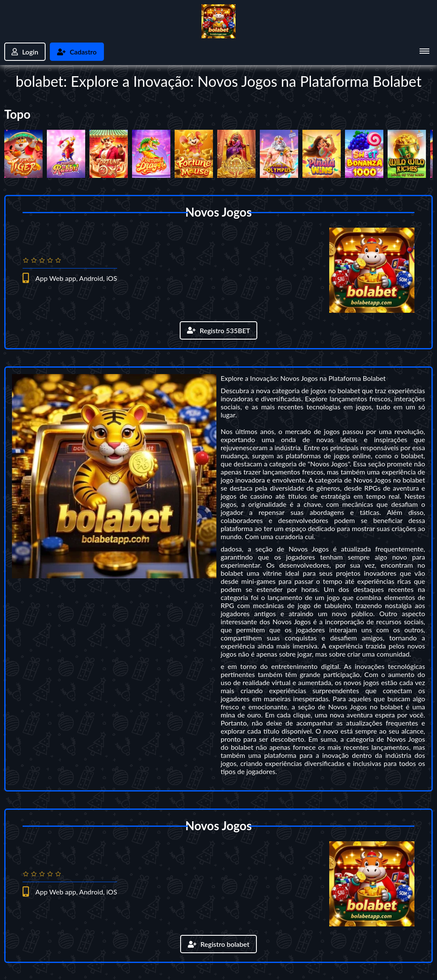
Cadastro (77, 52)
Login (25, 52)
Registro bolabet (218, 944)
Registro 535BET (218, 330)
